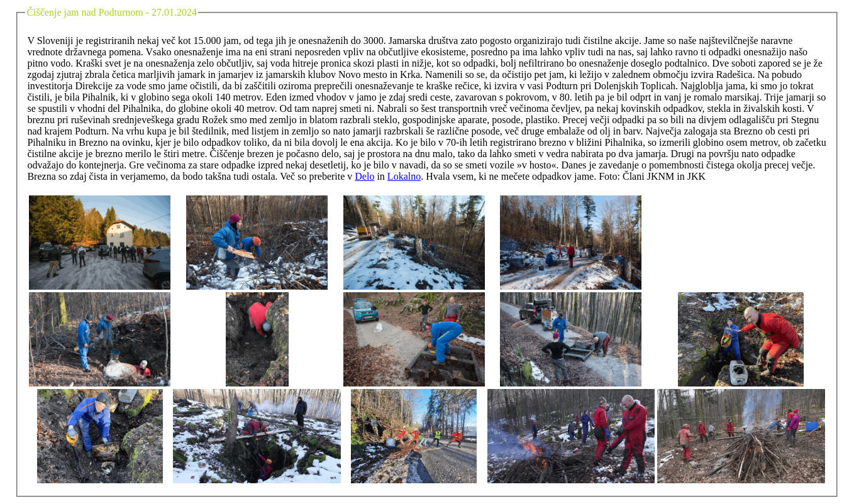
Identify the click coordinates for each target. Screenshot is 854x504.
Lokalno (404, 176)
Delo (364, 176)
